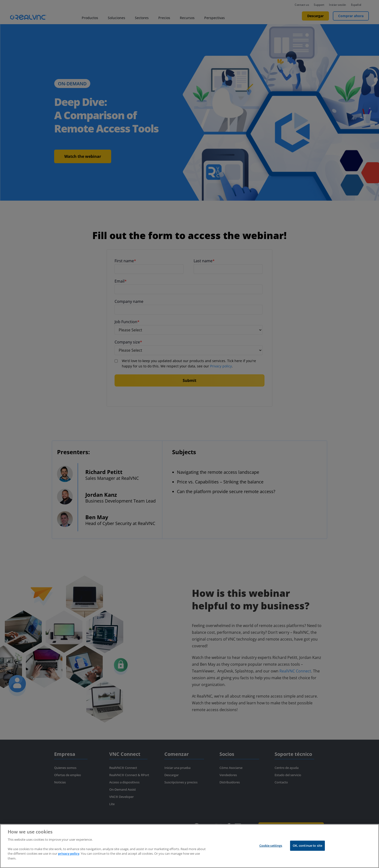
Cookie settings (271, 852)
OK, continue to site (308, 852)
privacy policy (69, 860)
